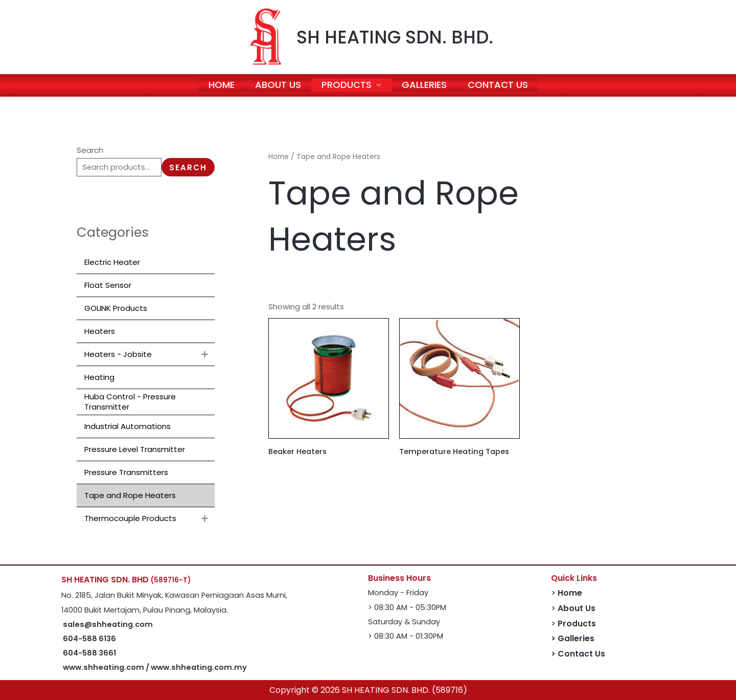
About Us (577, 608)
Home (279, 157)
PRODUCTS (347, 85)
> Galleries (573, 638)
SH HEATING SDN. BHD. (395, 37)
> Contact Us (578, 654)
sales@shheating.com (108, 624)
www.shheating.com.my (199, 667)
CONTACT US (500, 85)
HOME (220, 85)
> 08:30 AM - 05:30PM (407, 607)
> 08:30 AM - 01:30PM (406, 636)
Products (577, 624)
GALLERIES (426, 85)
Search (90, 150)
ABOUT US (278, 85)
